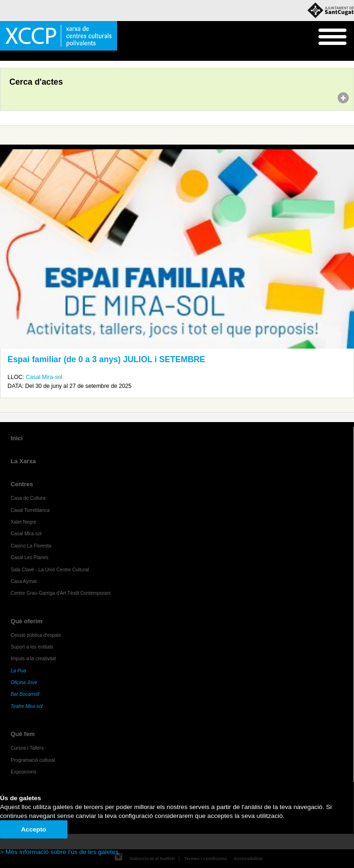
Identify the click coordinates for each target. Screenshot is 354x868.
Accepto (34, 829)
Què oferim (27, 621)
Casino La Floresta (31, 546)
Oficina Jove (24, 682)
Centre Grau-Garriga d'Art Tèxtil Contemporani (61, 593)
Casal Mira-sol (44, 377)
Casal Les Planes (29, 558)
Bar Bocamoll (25, 694)
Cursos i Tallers (27, 748)
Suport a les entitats (32, 647)
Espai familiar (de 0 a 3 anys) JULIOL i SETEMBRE (106, 359)
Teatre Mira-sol (27, 706)
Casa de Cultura (28, 498)
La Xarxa (23, 461)
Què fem (23, 734)
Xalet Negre (24, 522)
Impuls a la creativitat (33, 659)
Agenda (25, 56)
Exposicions (24, 772)
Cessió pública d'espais (36, 635)
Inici (5, 56)
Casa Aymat (24, 581)
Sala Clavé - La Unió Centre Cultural (50, 570)
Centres (22, 484)
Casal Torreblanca (30, 510)
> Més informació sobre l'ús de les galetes (59, 852)
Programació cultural (33, 760)
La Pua (18, 671)
